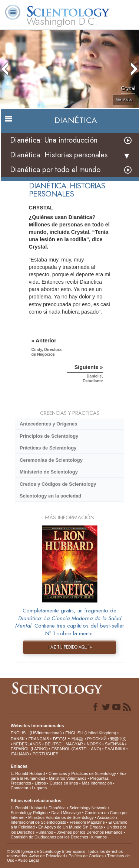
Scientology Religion (29, 813)
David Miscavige (66, 813)
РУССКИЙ (97, 739)
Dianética (57, 808)
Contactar (20, 788)
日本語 (77, 739)
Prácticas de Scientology (48, 448)
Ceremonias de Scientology (51, 460)
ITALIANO (20, 754)
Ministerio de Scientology (49, 472)
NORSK (94, 744)
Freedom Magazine (87, 822)
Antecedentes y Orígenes (49, 424)
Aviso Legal (28, 860)
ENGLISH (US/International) (36, 733)
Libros (40, 783)
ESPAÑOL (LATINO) (29, 749)
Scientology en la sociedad (50, 496)
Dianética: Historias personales (59, 155)
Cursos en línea (64, 783)
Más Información (97, 783)
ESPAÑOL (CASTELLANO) (76, 749)
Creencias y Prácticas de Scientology (82, 773)
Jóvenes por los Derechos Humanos (90, 832)
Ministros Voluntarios (68, 778)
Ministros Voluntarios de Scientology (61, 817)
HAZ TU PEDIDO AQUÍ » (70, 647)
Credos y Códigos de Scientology (58, 484)
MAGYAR (74, 744)
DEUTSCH (55, 744)
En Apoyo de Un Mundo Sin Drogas (71, 827)
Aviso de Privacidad (47, 856)
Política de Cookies (86, 856)
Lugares (39, 788)
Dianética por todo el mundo (55, 170)
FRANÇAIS (39, 739)
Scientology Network (88, 808)
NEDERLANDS (27, 744)
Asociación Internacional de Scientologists (64, 820)
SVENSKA (114, 744)
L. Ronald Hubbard (28, 773)
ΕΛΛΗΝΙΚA (115, 749)
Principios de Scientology (49, 436)
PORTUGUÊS (45, 754)
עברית (59, 738)
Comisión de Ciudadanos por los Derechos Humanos (59, 837)
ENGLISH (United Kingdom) (91, 733)
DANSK (18, 739)
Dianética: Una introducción (54, 140)
